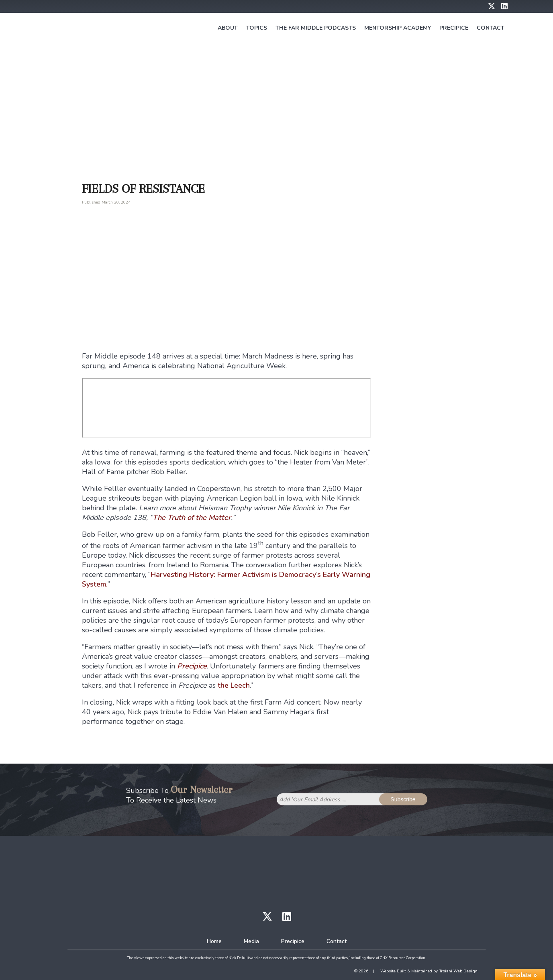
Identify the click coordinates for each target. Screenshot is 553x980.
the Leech (234, 685)
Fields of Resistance (143, 188)
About (228, 28)
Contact (491, 28)
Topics (257, 28)
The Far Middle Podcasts (316, 28)
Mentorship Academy (398, 28)
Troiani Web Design (458, 971)
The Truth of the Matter (192, 518)
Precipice (454, 28)
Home (214, 941)
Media (251, 941)
